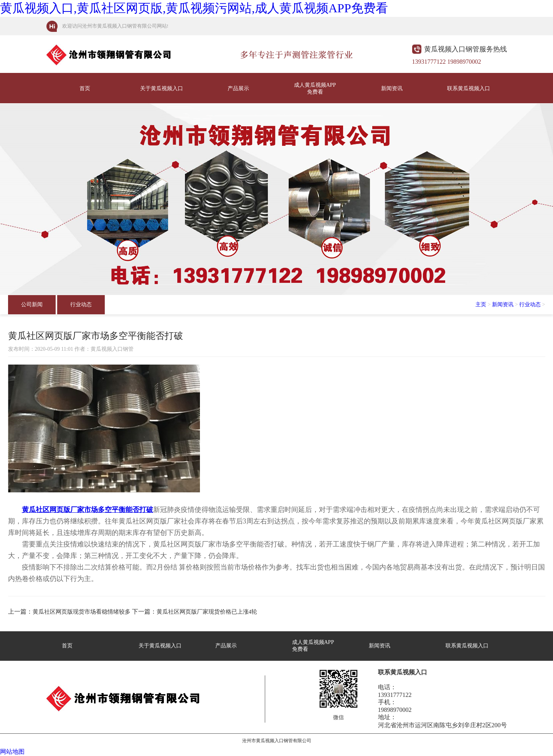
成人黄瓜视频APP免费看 (315, 88)
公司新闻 (32, 305)
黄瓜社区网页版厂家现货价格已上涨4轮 (207, 612)
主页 (481, 305)
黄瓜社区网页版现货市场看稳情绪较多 (82, 612)
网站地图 (12, 752)
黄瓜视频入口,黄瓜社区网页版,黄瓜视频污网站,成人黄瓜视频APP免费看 (194, 8)
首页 (85, 88)
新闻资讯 (392, 88)
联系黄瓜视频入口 (469, 88)
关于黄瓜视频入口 (162, 88)
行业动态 (81, 305)
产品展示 (238, 88)
